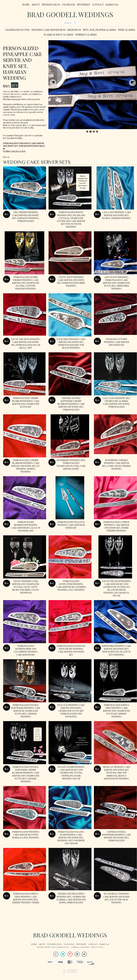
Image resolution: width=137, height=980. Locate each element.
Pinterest (84, 5)
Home (26, 5)
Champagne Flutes (17, 30)
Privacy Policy (97, 947)
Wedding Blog (51, 5)
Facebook (69, 5)
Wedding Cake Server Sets (49, 30)
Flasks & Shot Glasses (59, 35)
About (36, 5)
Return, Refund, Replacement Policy (53, 947)
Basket (112, 5)
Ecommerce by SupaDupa (72, 971)
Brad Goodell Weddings (70, 14)
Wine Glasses (127, 30)
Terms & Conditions (80, 947)
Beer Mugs (74, 30)
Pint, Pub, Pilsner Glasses (99, 30)
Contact (98, 5)
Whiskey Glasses (86, 35)
